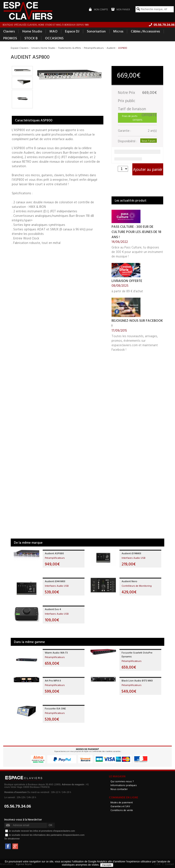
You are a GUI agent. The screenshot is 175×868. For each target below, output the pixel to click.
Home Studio (32, 31)
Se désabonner (12, 839)
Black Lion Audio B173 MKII (137, 681)
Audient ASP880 (54, 553)
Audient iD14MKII (131, 553)
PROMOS (10, 38)
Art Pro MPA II (53, 681)
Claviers (9, 31)
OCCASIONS (54, 38)
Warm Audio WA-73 (56, 653)
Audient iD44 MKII (55, 581)
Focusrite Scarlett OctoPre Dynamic (137, 655)
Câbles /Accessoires (145, 31)
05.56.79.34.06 (18, 806)
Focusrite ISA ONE (55, 709)
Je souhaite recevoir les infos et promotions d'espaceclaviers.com (42, 831)
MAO (54, 31)
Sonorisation (96, 31)
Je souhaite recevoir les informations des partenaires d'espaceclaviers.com (47, 835)
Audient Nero (129, 581)
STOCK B (31, 38)
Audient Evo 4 (53, 609)
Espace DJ (72, 31)
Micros (118, 31)
